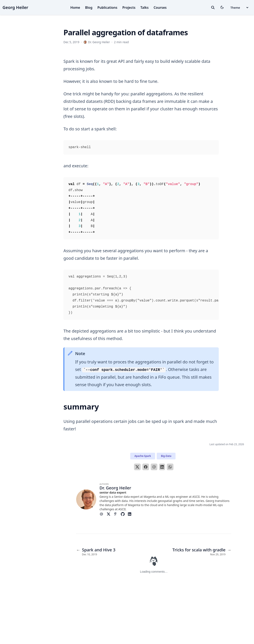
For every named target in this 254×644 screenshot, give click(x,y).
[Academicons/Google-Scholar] (117, 514)
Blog (89, 8)
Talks (145, 8)
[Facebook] (146, 467)
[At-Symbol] (103, 514)
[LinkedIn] (162, 467)
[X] (137, 467)
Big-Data (166, 456)
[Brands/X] (110, 514)
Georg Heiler (15, 7)
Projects (129, 8)
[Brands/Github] (124, 514)
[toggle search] (213, 8)
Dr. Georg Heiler (115, 488)
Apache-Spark (143, 456)
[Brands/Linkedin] (131, 514)
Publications (107, 8)
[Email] (154, 467)
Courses (160, 8)
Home (75, 8)
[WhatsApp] (170, 467)
